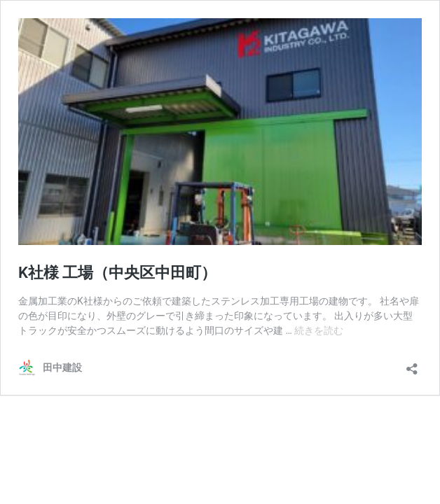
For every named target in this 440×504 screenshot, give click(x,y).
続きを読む (319, 330)
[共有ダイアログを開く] (412, 364)
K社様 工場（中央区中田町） (117, 273)
